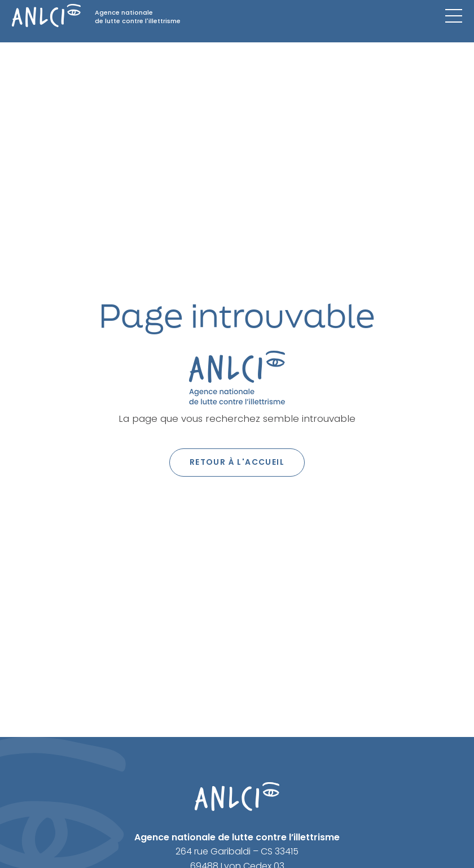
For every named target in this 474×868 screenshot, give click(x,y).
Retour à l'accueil (237, 462)
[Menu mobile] (454, 16)
